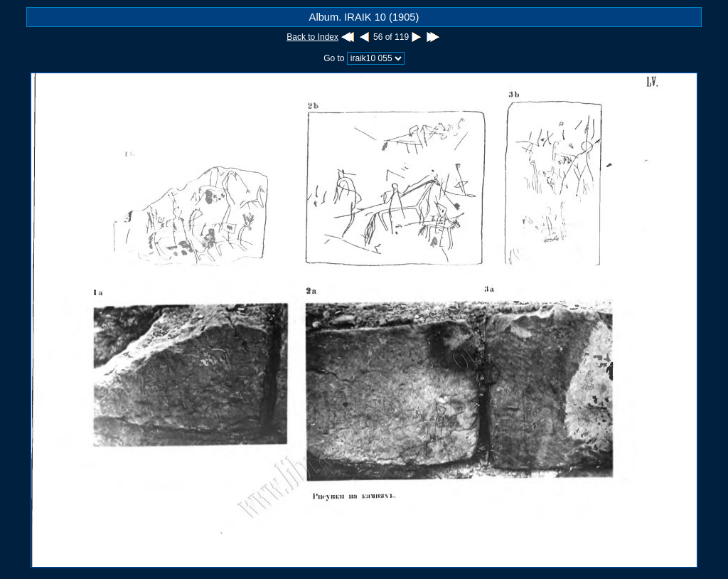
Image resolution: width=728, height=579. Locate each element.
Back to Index (312, 37)
